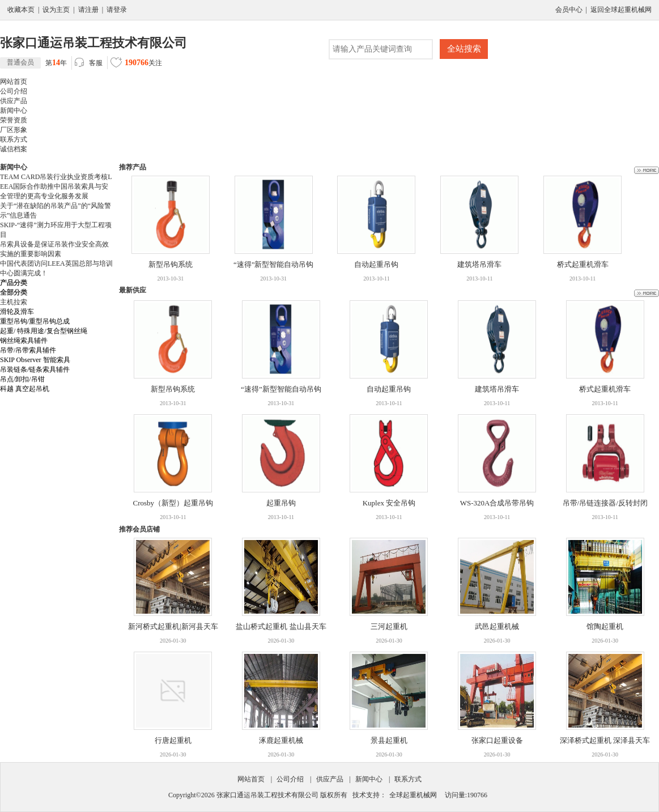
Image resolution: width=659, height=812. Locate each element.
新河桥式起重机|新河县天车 (173, 626)
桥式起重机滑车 (583, 264)
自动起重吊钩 (376, 264)
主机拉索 (14, 302)
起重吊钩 (281, 503)
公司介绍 (290, 779)
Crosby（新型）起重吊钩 (173, 503)
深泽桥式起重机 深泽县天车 (605, 740)
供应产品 (330, 779)
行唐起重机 (173, 740)
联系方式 (408, 779)
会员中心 (569, 10)
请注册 (88, 10)
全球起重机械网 (413, 795)
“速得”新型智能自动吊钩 (274, 264)
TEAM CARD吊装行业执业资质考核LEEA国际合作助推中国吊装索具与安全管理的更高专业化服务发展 (56, 186)
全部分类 (14, 292)
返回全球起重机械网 (621, 10)
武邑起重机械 (497, 626)
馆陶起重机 (605, 626)
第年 (33, 63)
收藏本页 (21, 10)
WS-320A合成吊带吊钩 (497, 503)
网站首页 (251, 779)
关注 (136, 64)
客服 (89, 63)
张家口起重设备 (497, 740)
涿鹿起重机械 (281, 740)
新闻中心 (369, 779)
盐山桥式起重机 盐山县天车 (281, 626)
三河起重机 (389, 626)
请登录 (117, 10)
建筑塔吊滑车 (479, 264)
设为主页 (56, 10)
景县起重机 (389, 740)
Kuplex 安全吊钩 (389, 503)
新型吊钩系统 (171, 264)
